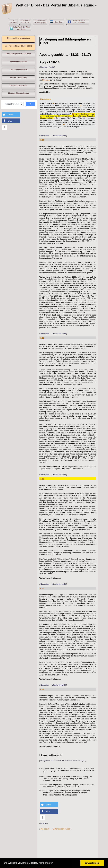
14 (64, 124)
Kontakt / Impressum (18, 77)
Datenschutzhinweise (18, 85)
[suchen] (13, 104)
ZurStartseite (13, 22)
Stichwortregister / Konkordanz (18, 54)
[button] (11, 115)
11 (81, 105)
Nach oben (45, 136)
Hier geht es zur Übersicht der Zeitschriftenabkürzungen (63, 761)
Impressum (45, 829)
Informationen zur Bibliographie (40, 22)
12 (73, 114)
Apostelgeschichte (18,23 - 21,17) (18, 46)
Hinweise (46, 80)
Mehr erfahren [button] (46, 863)
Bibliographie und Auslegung (18, 38)
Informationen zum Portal (25, 22)
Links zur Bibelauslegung (18, 93)
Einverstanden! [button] (92, 863)
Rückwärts (44, 67)
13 (54, 118)
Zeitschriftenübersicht (18, 70)
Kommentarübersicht (18, 62)
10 (53, 103)
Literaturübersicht (59, 136)
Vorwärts (52, 67)
